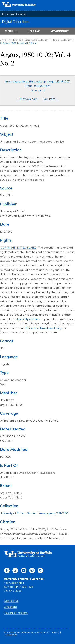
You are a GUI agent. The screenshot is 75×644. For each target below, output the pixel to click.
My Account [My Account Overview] (59, 31)
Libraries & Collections (37, 40)
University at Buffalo (20, 633)
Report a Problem (16, 613)
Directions (10, 607)
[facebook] (7, 572)
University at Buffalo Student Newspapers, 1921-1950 (34, 514)
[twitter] (15, 572)
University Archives (28, 319)
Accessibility (11, 635)
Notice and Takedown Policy (43, 328)
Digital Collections (15, 22)
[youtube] (24, 572)
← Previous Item (27, 99)
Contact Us (11, 601)
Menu (9, 31)
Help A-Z (33, 31)
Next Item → (51, 99)
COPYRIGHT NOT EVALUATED (18, 248)
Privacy (56, 633)
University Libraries (15, 14)
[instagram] (40, 572)
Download (38, 91)
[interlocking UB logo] (23, 9)
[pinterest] (32, 572)
